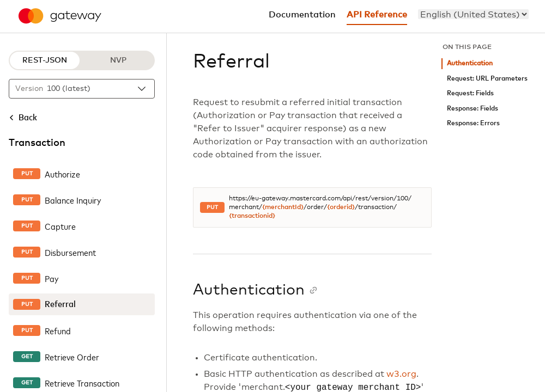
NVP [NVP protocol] (118, 60)
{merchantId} (283, 207)
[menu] (473, 14)
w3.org (401, 374)
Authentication (470, 63)
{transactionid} (252, 216)
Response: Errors (473, 123)
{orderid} (341, 207)
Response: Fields (473, 109)
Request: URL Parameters (487, 79)
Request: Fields (470, 93)
